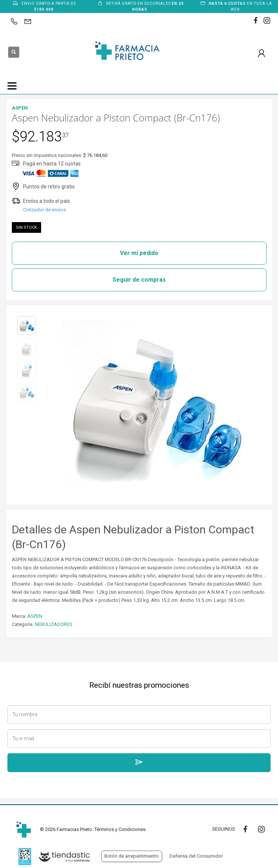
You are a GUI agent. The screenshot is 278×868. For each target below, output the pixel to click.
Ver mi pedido (139, 253)
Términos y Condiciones (120, 829)
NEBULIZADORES (53, 624)
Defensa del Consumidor (196, 856)
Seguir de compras (139, 280)
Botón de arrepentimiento (132, 856)
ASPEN (35, 616)
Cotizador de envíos (44, 210)
